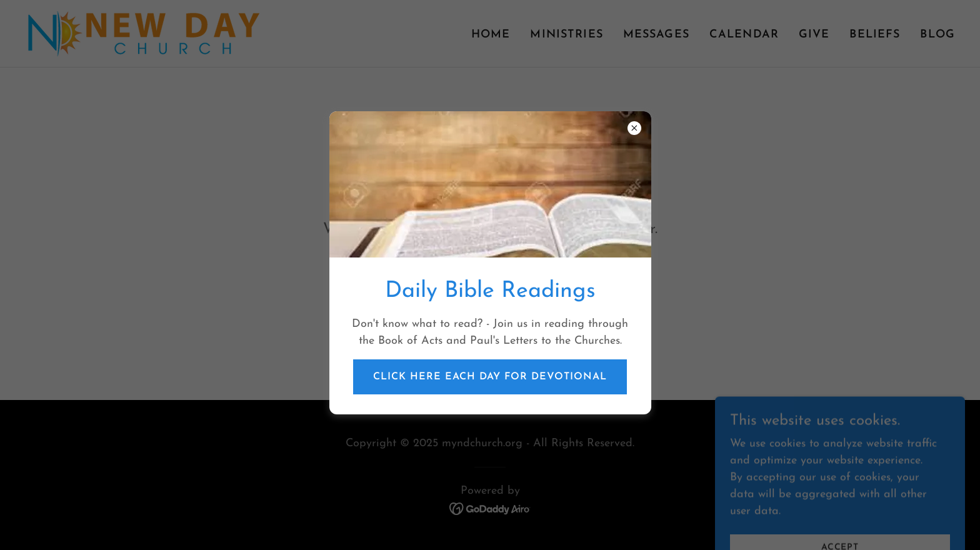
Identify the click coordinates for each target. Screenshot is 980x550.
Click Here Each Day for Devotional (490, 377)
